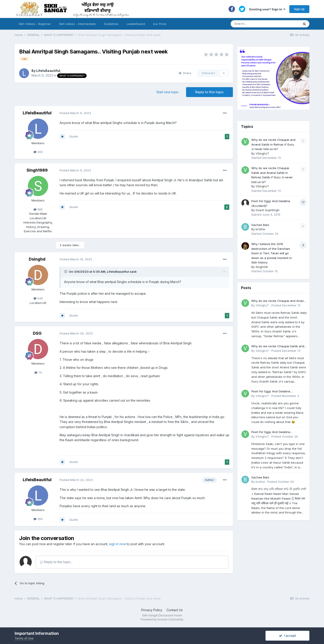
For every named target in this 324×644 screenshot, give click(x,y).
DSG (37, 333)
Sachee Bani (260, 225)
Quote (74, 136)
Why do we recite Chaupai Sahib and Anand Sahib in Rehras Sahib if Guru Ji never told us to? (279, 346)
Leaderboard (136, 24)
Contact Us (175, 610)
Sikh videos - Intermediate (77, 24)
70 (38, 372)
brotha (260, 229)
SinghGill (262, 267)
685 (38, 209)
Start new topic (168, 92)
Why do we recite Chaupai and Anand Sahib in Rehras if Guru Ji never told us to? (273, 144)
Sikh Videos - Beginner (35, 24)
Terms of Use (24, 638)
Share (185, 73)
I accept (287, 636)
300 (38, 152)
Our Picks (160, 24)
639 (38, 298)
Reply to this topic (209, 92)
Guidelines (111, 24)
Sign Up (299, 9)
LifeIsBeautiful (48, 71)
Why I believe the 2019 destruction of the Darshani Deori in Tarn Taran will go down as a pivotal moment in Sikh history (272, 253)
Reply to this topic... (56, 562)
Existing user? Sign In (267, 9)
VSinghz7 (262, 153)
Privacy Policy (152, 610)
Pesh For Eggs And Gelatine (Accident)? (271, 392)
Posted (75, 113)
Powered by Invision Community (162, 619)
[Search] (261, 24)
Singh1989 (37, 170)
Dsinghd (37, 259)
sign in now (117, 544)
